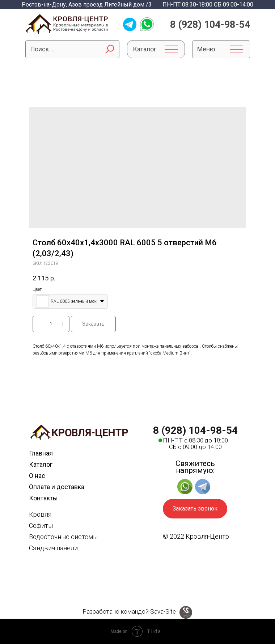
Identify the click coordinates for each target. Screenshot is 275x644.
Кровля (40, 514)
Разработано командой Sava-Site (129, 611)
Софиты (41, 526)
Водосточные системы (63, 537)
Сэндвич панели (53, 548)
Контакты (43, 498)
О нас (37, 476)
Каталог (41, 464)
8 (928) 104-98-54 (210, 25)
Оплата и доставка (57, 487)
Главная (41, 453)
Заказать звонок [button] (195, 509)
